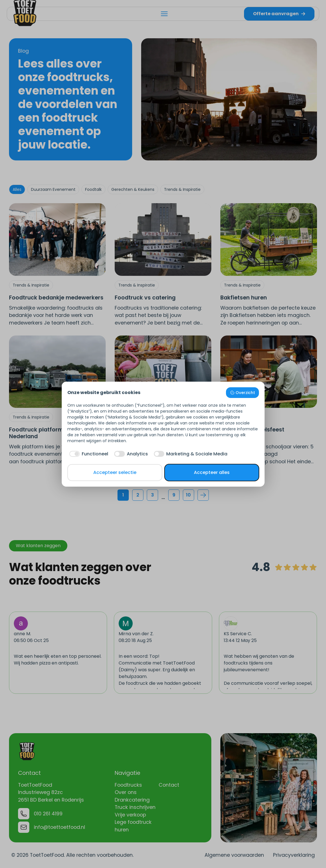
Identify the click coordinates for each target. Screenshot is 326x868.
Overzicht (242, 393)
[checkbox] (88, 454)
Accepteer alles (212, 472)
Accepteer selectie (115, 472)
